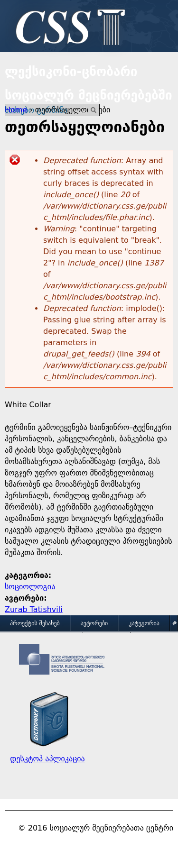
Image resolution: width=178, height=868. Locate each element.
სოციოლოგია (30, 587)
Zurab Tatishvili (34, 609)
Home (16, 110)
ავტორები (94, 623)
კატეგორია (144, 623)
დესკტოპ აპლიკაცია (47, 759)
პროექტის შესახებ (35, 623)
